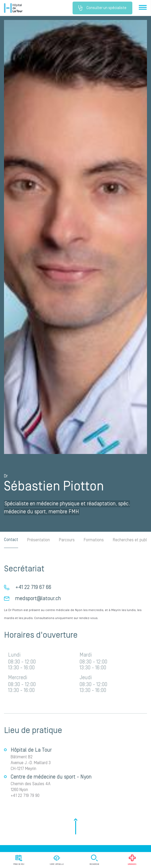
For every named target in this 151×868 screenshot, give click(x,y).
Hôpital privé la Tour (13, 8)
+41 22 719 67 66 (33, 587)
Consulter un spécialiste (102, 8)
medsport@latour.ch (38, 599)
